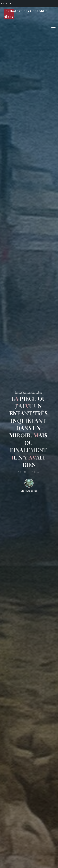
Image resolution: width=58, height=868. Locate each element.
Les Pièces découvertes (28, 392)
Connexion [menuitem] (6, 4)
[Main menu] (53, 27)
